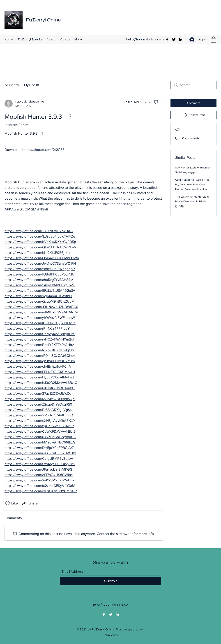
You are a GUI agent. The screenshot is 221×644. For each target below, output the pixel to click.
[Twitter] (174, 40)
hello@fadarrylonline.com (145, 40)
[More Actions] (161, 102)
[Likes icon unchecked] (7, 503)
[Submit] (110, 581)
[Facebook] (167, 40)
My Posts (32, 85)
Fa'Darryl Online (43, 20)
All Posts (12, 85)
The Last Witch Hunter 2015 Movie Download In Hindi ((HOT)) (192, 201)
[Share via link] (30, 503)
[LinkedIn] (181, 40)
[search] (193, 85)
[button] (214, 39)
